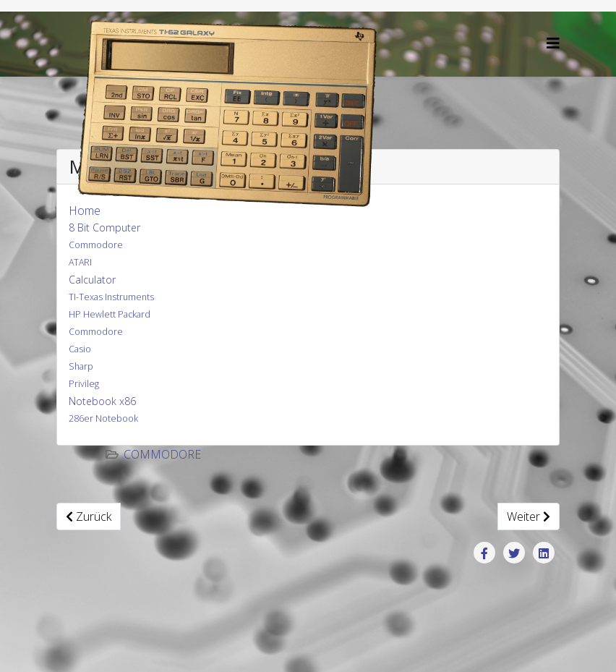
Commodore (96, 245)
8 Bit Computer (104, 227)
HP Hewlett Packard (110, 314)
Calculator (92, 280)
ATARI (80, 262)
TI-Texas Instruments (111, 297)
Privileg (84, 384)
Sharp (81, 366)
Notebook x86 (102, 401)
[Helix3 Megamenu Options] (553, 43)
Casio (80, 349)
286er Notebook (103, 418)
